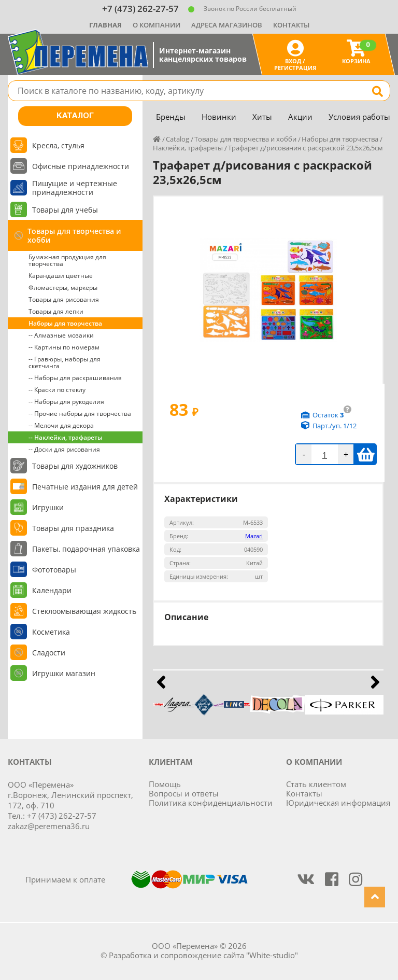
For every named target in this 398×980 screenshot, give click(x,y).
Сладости (49, 653)
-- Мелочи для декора (61, 425)
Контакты (291, 25)
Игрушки (48, 507)
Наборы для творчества (65, 323)
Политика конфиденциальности (211, 803)
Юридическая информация (338, 803)
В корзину (366, 454)
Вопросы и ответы (184, 793)
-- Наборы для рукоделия (66, 402)
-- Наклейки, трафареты (66, 437)
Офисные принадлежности (81, 166)
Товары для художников (75, 466)
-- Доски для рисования (64, 449)
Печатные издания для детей (85, 487)
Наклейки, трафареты (188, 148)
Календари (52, 590)
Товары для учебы (65, 210)
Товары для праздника (73, 528)
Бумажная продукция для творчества (67, 260)
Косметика (51, 632)
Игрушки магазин (64, 673)
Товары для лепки (56, 311)
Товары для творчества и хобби (74, 235)
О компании (157, 25)
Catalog (177, 139)
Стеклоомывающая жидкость (84, 611)
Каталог (75, 116)
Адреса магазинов (227, 25)
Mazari (254, 536)
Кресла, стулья (58, 145)
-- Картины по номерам (64, 347)
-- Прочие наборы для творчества (80, 414)
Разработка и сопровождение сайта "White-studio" (203, 955)
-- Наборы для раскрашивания (75, 378)
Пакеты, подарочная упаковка (86, 549)
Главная (105, 25)
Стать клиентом (316, 784)
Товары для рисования (64, 299)
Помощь (165, 784)
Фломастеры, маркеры (63, 288)
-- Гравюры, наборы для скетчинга (65, 362)
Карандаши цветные (61, 276)
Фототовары (54, 570)
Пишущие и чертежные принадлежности (75, 188)
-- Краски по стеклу (57, 390)
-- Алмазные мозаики (61, 335)
